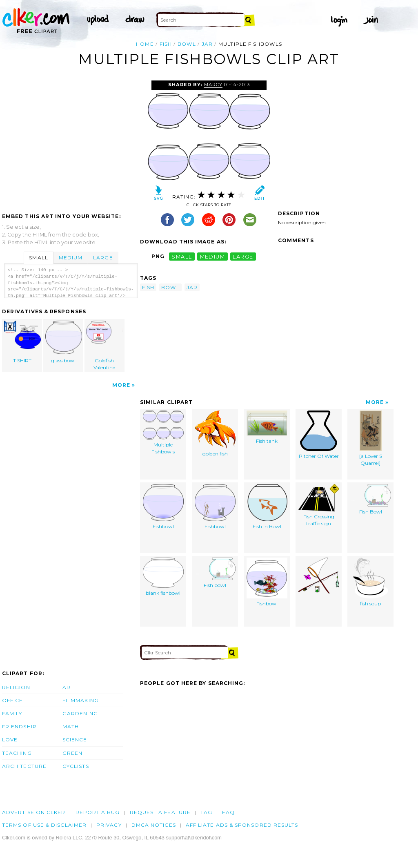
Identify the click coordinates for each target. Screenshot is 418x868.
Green (72, 753)
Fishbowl (163, 507)
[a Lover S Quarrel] (371, 438)
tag (206, 812)
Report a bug (98, 812)
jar (207, 44)
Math (71, 726)
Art (68, 687)
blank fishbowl (163, 577)
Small (38, 258)
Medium (71, 258)
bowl (187, 44)
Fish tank (267, 427)
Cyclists (76, 766)
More (121, 385)
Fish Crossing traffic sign (319, 505)
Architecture (24, 766)
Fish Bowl (371, 499)
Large (103, 258)
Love (10, 740)
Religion (16, 687)
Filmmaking (81, 700)
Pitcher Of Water (319, 435)
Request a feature (160, 812)
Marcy (213, 85)
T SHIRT (22, 342)
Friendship (19, 726)
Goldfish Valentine (104, 346)
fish (166, 44)
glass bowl (64, 342)
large (243, 256)
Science (75, 740)
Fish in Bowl (267, 507)
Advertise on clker (34, 812)
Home (145, 44)
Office (12, 700)
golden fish (215, 434)
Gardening (80, 713)
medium (213, 256)
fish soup (371, 582)
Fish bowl (215, 573)
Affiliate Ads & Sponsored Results (242, 825)
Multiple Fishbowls (163, 433)
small (182, 256)
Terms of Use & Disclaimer (44, 825)
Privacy (109, 825)
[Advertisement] (71, 142)
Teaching (17, 753)
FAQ (228, 812)
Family (12, 713)
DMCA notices (154, 825)
